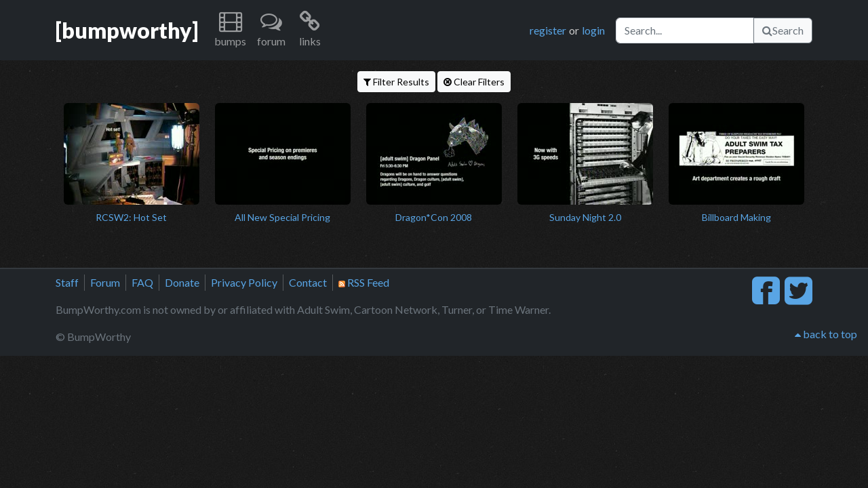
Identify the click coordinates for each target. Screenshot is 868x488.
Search (783, 30)
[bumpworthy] (127, 30)
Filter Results (396, 82)
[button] (230, 30)
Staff (67, 282)
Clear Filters (474, 82)
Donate (182, 282)
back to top (826, 334)
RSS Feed (364, 282)
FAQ (142, 282)
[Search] (685, 30)
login (593, 30)
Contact (308, 282)
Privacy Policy (244, 282)
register (548, 30)
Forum (105, 282)
